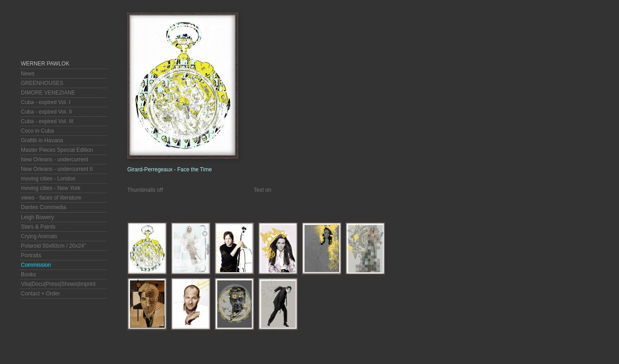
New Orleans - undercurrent (55, 160)
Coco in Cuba (37, 131)
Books (28, 274)
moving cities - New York (51, 188)
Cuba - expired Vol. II (46, 112)
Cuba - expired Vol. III (47, 121)
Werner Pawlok (45, 64)
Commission (36, 265)
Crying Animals (39, 236)
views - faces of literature (51, 198)
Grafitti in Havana (42, 140)
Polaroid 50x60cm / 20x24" (53, 246)
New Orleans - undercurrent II (57, 169)
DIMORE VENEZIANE (48, 93)
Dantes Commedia (43, 207)
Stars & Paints (38, 227)
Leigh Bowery (37, 217)
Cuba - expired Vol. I (46, 102)
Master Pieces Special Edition (57, 150)
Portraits (31, 255)
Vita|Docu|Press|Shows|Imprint (58, 284)
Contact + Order (40, 294)
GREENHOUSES (42, 83)
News (28, 74)
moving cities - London (48, 179)
